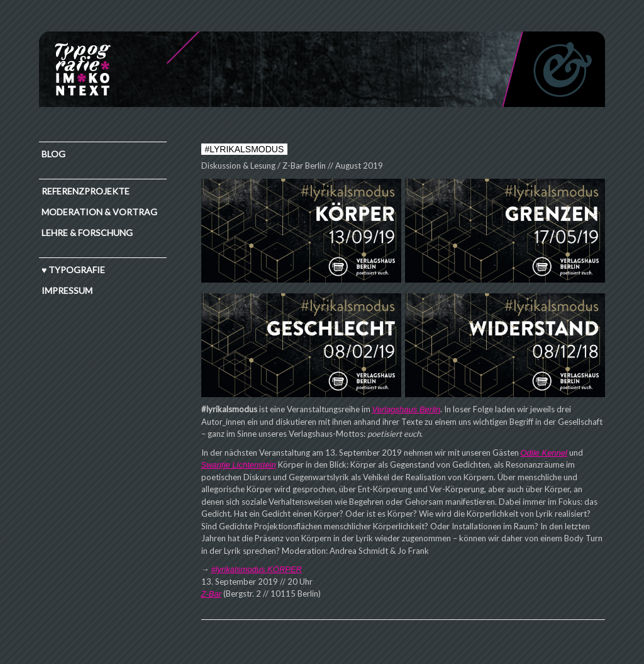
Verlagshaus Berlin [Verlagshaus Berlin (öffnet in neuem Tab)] (407, 409)
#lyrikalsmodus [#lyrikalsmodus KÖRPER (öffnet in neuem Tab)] (240, 569)
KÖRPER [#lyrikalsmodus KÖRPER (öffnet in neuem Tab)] (285, 569)
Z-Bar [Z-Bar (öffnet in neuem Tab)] (212, 594)
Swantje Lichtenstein (239, 465)
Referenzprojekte (86, 191)
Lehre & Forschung (87, 233)
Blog (53, 154)
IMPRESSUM (67, 290)
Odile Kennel (544, 453)
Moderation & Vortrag (99, 212)
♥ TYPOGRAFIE (73, 270)
